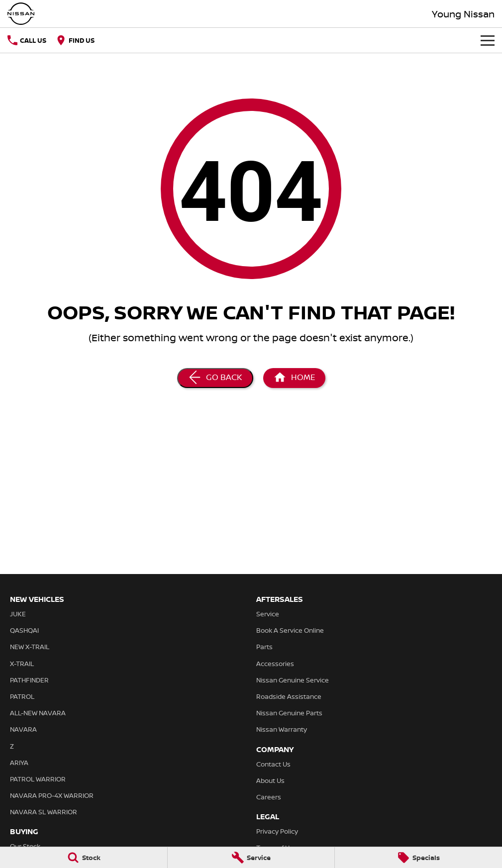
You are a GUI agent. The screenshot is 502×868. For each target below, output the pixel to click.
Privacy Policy (277, 831)
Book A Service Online (290, 630)
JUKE (18, 614)
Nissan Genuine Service (293, 680)
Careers (269, 797)
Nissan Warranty (282, 729)
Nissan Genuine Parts (289, 713)
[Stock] (84, 858)
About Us (270, 780)
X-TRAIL (22, 664)
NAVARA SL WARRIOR (44, 812)
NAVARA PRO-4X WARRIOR (52, 795)
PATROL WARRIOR (38, 779)
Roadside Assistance (289, 696)
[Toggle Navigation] (488, 40)
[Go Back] (215, 378)
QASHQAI (24, 630)
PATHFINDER (29, 680)
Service (268, 614)
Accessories (275, 664)
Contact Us (273, 764)
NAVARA (23, 729)
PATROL (22, 696)
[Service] (251, 858)
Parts (264, 647)
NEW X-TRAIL (30, 647)
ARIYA (19, 763)
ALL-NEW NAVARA (38, 713)
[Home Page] (294, 378)
